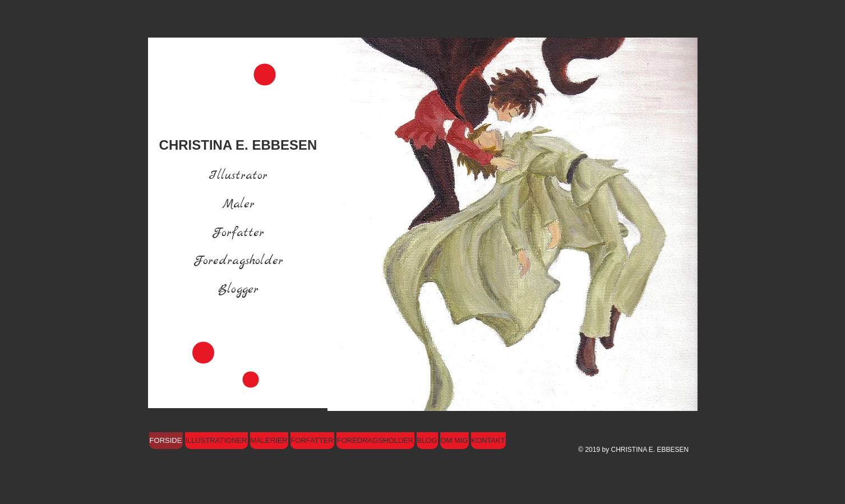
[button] (512, 224)
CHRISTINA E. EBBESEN (238, 145)
